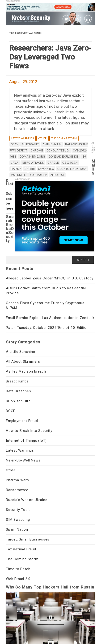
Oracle (53, 163)
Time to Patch (18, 569)
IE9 (84, 157)
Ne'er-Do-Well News (23, 460)
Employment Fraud (22, 421)
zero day (57, 175)
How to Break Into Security (29, 431)
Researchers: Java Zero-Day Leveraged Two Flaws (50, 57)
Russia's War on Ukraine (27, 500)
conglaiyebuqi (58, 150)
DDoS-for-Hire (18, 401)
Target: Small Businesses (28, 539)
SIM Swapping (18, 520)
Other (42, 138)
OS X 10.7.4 (70, 163)
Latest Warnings (23, 138)
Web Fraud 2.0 (18, 579)
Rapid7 (16, 169)
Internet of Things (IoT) (26, 441)
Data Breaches (18, 391)
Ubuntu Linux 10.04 (72, 169)
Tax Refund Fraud (21, 549)
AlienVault (30, 144)
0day (15, 144)
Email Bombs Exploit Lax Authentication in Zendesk (50, 318)
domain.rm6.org (32, 157)
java (15, 163)
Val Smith (19, 175)
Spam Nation (17, 529)
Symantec (46, 169)
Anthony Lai (52, 144)
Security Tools (18, 510)
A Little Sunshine (21, 352)
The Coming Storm (64, 138)
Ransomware (17, 490)
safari (30, 169)
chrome (37, 150)
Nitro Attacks (33, 163)
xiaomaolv (38, 175)
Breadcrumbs (17, 381)
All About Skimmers (23, 362)
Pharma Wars (17, 480)
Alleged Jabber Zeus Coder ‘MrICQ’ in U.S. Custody (50, 278)
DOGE (11, 411)
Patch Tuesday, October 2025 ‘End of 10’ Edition (47, 328)
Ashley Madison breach (26, 371)
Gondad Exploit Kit (63, 157)
